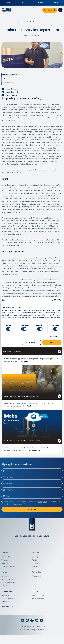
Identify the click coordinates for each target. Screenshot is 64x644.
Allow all (52, 342)
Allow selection (32, 342)
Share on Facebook (10, 92)
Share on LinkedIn (9, 89)
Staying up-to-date (8, 83)
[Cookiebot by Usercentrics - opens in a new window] (53, 300)
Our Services (40, 3)
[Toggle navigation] (60, 10)
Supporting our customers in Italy (12, 75)
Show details (53, 336)
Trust (4, 79)
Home (21, 22)
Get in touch (48, 10)
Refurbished (56, 3)
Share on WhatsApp (10, 95)
